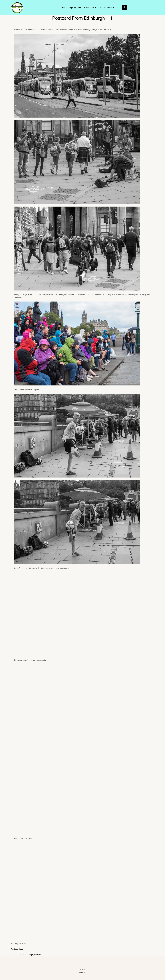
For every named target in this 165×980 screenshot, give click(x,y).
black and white (18, 955)
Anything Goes (17, 949)
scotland (38, 955)
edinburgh (29, 955)
